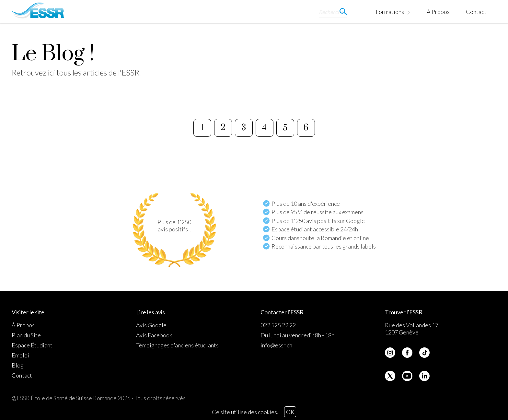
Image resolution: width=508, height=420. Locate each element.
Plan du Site (26, 335)
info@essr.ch (276, 345)
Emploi (20, 355)
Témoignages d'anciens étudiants (177, 345)
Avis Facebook (154, 335)
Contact (476, 12)
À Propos (438, 12)
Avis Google (151, 325)
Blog (18, 365)
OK (290, 412)
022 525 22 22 (278, 325)
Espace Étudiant (32, 345)
